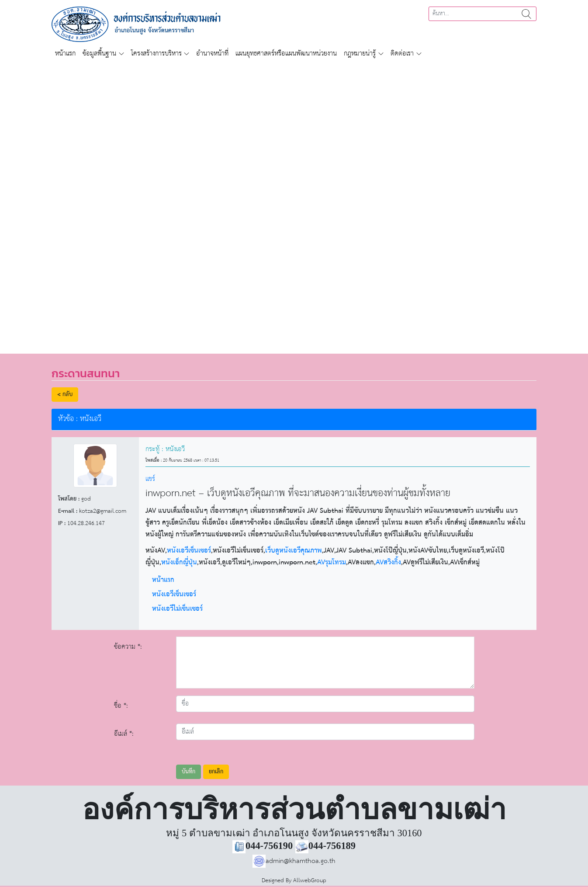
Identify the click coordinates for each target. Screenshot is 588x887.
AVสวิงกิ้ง (388, 562)
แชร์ (150, 479)
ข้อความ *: (128, 647)
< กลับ (65, 395)
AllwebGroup (310, 881)
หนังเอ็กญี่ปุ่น (179, 562)
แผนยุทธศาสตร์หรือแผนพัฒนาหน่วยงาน (286, 54)
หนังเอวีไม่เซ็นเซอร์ (177, 609)
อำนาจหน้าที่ (212, 54)
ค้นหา (526, 14)
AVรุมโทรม (332, 562)
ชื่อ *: (121, 706)
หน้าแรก (65, 54)
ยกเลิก (216, 772)
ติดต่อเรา (402, 54)
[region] (294, 203)
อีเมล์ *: (124, 734)
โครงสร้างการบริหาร (156, 54)
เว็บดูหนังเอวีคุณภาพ (294, 551)
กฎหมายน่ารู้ (360, 54)
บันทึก (189, 772)
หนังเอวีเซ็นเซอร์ (189, 551)
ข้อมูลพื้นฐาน (99, 54)
